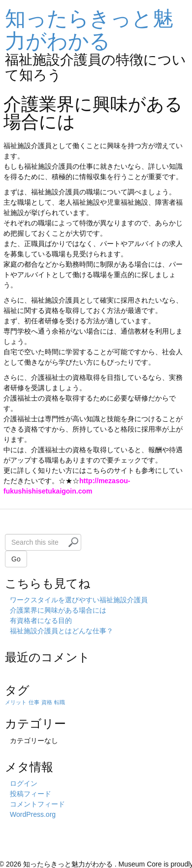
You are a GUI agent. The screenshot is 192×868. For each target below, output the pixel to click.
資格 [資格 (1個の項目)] (47, 702)
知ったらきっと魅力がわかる (89, 30)
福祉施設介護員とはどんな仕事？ (62, 631)
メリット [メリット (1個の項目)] (16, 702)
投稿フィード (31, 794)
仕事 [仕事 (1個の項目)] (34, 702)
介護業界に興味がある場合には (58, 610)
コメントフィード (37, 804)
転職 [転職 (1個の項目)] (60, 702)
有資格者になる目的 (41, 620)
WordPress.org (33, 814)
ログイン (24, 783)
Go (16, 559)
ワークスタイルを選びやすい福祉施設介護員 (79, 600)
